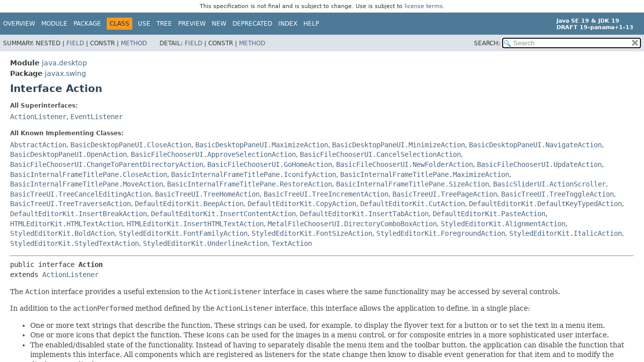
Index (288, 24)
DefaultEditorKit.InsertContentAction (223, 214)
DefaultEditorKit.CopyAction (302, 204)
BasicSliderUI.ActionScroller (549, 184)
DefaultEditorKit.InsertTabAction (364, 214)
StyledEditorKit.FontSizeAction (312, 233)
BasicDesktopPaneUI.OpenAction (68, 154)
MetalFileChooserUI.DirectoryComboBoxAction (352, 224)
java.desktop (64, 63)
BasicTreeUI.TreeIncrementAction (326, 194)
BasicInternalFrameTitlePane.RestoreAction (250, 184)
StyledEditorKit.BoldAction (62, 233)
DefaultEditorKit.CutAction (413, 204)
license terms (424, 6)
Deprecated (252, 24)
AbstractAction (38, 145)
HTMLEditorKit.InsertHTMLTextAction (195, 224)
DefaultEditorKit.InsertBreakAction (78, 214)
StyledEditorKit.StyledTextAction (74, 243)
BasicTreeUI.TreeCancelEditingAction (80, 194)
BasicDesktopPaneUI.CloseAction (131, 145)
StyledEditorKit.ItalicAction (566, 233)
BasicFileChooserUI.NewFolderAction (405, 164)
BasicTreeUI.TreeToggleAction (557, 194)
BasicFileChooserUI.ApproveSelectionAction (213, 154)
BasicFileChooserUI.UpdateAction (539, 164)
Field (75, 43)
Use (144, 24)
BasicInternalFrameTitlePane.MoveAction (87, 184)
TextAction (292, 243)
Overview (19, 24)
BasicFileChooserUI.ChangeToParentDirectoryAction (107, 164)
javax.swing (65, 73)
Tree (164, 24)
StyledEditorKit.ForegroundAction (441, 233)
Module (54, 24)
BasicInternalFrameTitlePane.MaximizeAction (425, 174)
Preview (192, 24)
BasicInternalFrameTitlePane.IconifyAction (254, 174)
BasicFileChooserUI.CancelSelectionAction (380, 154)
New (219, 24)
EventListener (97, 117)
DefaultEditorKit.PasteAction (489, 214)
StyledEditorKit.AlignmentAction (503, 224)
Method (134, 43)
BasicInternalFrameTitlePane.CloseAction (89, 174)
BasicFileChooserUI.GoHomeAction (270, 164)
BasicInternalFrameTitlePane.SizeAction (413, 184)
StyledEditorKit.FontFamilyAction (183, 233)
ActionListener (38, 117)
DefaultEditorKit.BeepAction (189, 204)
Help (311, 24)
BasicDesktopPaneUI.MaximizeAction (262, 145)
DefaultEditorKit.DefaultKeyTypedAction (545, 204)
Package (87, 24)
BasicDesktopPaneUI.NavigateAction (535, 145)
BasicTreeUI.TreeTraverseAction (70, 204)
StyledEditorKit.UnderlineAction (205, 243)
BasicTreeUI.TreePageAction (445, 194)
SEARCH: (487, 43)
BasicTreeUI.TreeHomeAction (207, 194)
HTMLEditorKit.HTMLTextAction (66, 224)
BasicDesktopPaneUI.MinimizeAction (398, 145)
